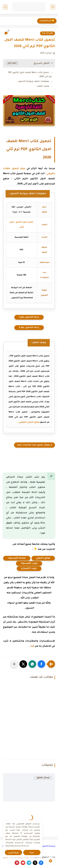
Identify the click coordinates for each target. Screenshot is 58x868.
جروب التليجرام (29, 569)
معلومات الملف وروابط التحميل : (33, 81)
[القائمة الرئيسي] (53, 7)
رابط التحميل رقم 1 (29, 317)
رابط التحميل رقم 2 (29, 328)
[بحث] (5, 7)
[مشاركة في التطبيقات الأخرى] (14, 664)
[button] (41, 664)
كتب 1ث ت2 (48, 33)
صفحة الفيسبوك (17, 558)
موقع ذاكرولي (43, 558)
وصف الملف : (42, 86)
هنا (32, 646)
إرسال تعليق (43, 778)
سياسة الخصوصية (47, 846)
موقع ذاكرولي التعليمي (29, 422)
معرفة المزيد (14, 852)
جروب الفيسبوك (29, 563)
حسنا (32, 852)
